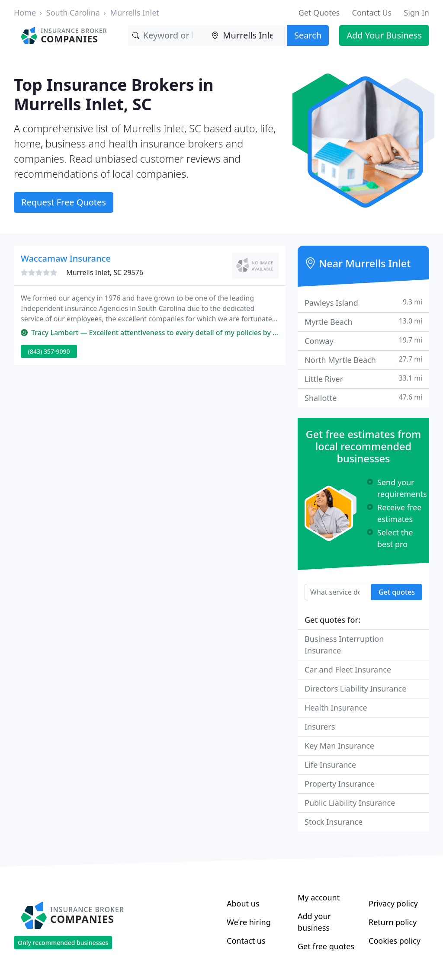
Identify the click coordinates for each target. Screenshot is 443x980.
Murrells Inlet (135, 13)
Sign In (416, 13)
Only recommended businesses (63, 943)
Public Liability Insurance (350, 803)
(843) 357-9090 (49, 351)
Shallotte (363, 398)
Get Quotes (319, 13)
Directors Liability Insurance (355, 689)
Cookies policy (395, 941)
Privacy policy (393, 903)
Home (25, 13)
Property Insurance (340, 784)
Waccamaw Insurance (66, 258)
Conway (363, 341)
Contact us (246, 941)
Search (308, 35)
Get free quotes (326, 946)
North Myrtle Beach (363, 360)
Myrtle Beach (363, 322)
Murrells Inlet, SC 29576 (105, 272)
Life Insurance (330, 765)
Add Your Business (384, 35)
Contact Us (372, 13)
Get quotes (397, 592)
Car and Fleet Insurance (348, 669)
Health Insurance (336, 708)
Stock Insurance (334, 822)
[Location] (247, 35)
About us (243, 903)
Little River (363, 379)
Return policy (393, 922)
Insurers (320, 727)
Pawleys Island (363, 303)
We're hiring (249, 922)
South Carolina (73, 13)
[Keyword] (168, 35)
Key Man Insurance (339, 746)
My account (319, 897)
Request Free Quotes (64, 202)
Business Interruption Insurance (344, 645)
